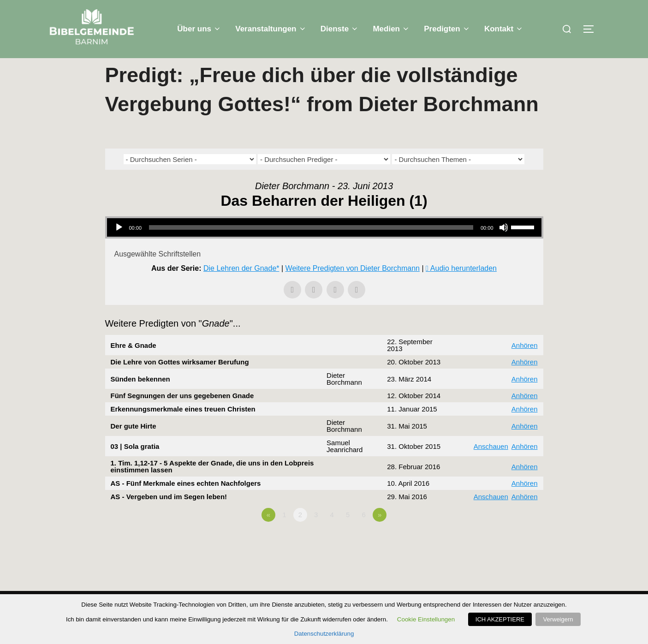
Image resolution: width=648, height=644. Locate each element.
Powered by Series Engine (509, 559)
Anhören (525, 364)
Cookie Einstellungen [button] (427, 619)
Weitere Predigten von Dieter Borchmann (353, 287)
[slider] (311, 246)
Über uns (199, 29)
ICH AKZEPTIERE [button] (501, 619)
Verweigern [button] (558, 619)
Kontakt (504, 29)
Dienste (340, 29)
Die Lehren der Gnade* (241, 287)
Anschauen (491, 465)
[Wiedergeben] (119, 246)
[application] (324, 246)
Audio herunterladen (464, 287)
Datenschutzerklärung (324, 634)
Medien (391, 29)
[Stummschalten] (504, 246)
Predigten (447, 29)
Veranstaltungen (271, 29)
